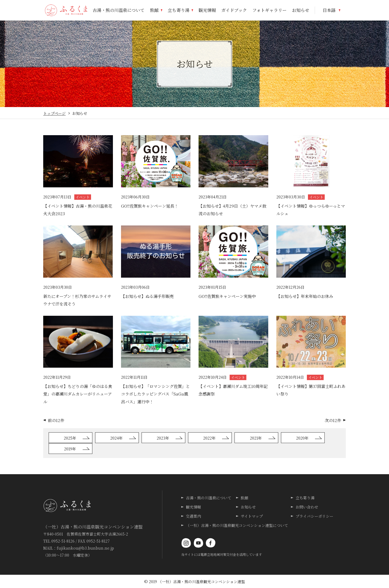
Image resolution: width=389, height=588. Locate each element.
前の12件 (56, 420)
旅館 (244, 498)
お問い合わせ (307, 507)
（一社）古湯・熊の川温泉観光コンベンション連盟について (237, 525)
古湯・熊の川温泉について (209, 498)
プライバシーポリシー (314, 516)
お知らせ (248, 507)
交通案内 (193, 516)
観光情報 (193, 507)
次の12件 (333, 420)
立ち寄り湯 (305, 498)
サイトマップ (252, 516)
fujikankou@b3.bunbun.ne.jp (85, 548)
